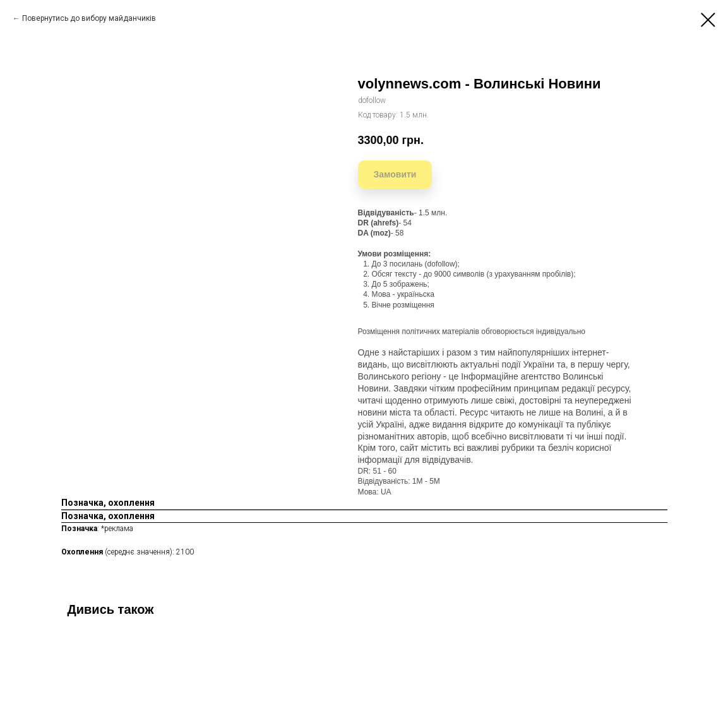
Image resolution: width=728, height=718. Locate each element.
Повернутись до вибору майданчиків (89, 18)
